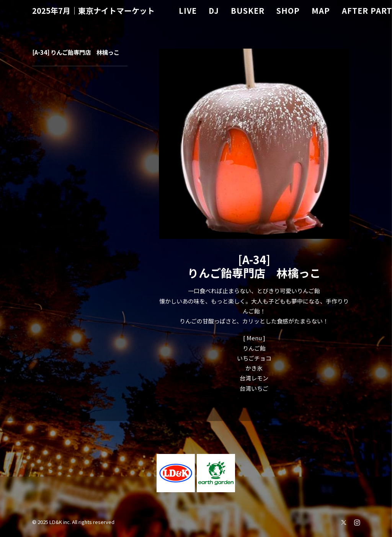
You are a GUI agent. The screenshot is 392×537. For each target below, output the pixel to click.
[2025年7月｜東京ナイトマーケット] (93, 11)
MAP (321, 11)
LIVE (188, 11)
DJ (214, 11)
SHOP (288, 11)
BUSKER (248, 11)
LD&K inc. (60, 522)
